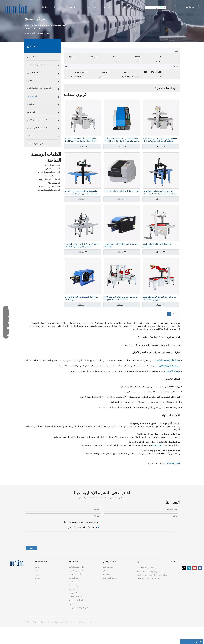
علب (138, 78)
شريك (38, 591)
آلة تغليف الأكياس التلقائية (49, 189)
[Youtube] (195, 585)
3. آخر (72, 544)
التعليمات (107, 591)
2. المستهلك (84, 544)
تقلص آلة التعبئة (75, 598)
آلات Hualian (29, 638)
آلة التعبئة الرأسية (76, 617)
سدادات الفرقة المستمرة (49, 203)
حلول (44, 638)
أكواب (70, 73)
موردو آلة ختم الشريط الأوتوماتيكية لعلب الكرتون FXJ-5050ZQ (159, 315)
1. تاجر (95, 544)
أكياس (159, 73)
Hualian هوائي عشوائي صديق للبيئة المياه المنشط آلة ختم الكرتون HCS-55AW (160, 156)
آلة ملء (72, 620)
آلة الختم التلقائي (53, 185)
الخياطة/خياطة (76, 93)
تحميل (106, 587)
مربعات (137, 73)
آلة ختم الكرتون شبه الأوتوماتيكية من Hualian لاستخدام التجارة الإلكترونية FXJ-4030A (160, 209)
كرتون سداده (80, 89)
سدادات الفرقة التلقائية (50, 192)
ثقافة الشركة (40, 587)
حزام (159, 93)
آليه (40, 638)
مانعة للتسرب (75, 595)
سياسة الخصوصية (110, 595)
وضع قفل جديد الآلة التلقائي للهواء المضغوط (157, 262)
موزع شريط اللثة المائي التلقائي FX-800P (121, 208)
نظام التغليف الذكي (77, 584)
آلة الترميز (73, 609)
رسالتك (83, 163)
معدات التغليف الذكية (77, 587)
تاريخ (37, 584)
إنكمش (102, 93)
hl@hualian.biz (143, 588)
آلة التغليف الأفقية (76, 613)
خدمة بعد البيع (109, 584)
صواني (159, 78)
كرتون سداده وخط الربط (131, 93)
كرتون (115, 73)
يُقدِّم (31, 565)
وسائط (38, 598)
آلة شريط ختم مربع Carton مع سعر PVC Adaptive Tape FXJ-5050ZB (121, 315)
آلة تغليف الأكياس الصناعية (49, 207)
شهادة (38, 595)
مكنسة (104, 89)
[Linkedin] (189, 585)
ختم (125, 89)
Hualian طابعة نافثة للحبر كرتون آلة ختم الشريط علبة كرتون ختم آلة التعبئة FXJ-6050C (81, 209)
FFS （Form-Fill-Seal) (153, 89)
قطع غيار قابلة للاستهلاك (79, 624)
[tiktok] (184, 585)
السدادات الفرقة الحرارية (49, 196)
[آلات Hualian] (17, 580)
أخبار (37, 638)
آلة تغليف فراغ (54, 199)
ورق (117, 78)
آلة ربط (72, 606)
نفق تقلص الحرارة (52, 182)
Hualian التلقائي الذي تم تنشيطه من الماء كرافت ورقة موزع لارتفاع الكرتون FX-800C (122, 156)
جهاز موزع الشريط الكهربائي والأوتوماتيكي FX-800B (121, 262)
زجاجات (93, 73)
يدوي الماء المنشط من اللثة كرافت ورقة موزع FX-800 (81, 315)
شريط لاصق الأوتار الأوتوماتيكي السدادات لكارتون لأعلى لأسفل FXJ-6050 (82, 262)
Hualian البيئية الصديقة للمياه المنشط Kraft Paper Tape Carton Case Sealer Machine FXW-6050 (81, 156)
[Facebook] (200, 585)
